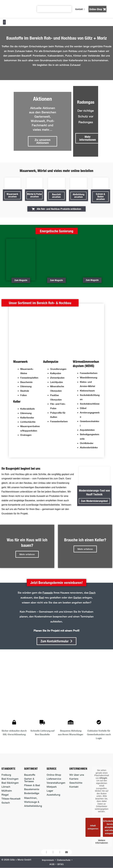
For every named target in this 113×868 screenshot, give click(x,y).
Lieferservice (54, 779)
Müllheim (7, 791)
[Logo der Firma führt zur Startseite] (16, 9)
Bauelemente (32, 789)
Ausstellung (53, 795)
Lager (50, 791)
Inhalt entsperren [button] (93, 827)
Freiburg (6, 775)
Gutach (6, 803)
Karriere (74, 779)
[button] (4, 22)
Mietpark (52, 787)
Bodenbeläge (32, 793)
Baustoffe (30, 775)
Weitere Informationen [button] (102, 842)
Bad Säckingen (10, 783)
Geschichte (76, 783)
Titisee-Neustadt (11, 799)
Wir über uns (77, 775)
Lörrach (6, 787)
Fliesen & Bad (32, 785)
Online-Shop (54, 775)
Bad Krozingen (10, 779)
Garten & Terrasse (29, 780)
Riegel (5, 795)
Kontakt (74, 787)
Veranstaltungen (56, 783)
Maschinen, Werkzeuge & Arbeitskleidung (33, 802)
